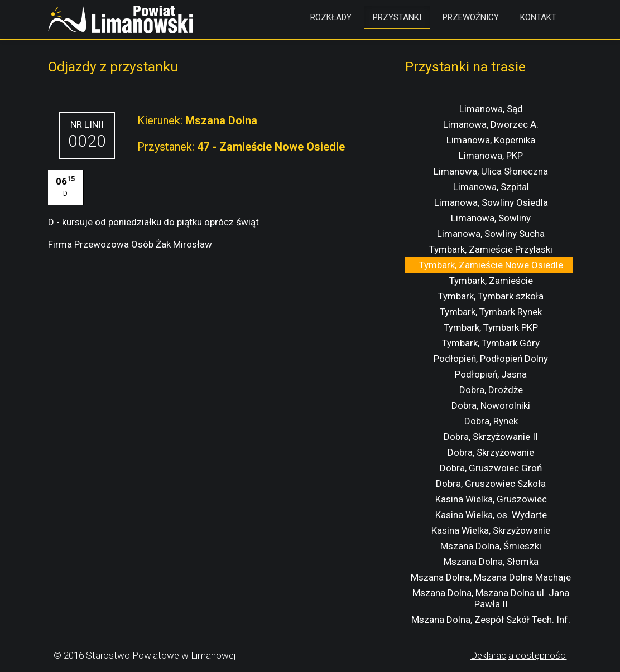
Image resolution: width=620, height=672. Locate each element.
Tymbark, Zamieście (491, 281)
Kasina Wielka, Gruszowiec (491, 499)
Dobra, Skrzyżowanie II (491, 437)
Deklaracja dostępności (519, 655)
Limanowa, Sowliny (491, 218)
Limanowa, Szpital (491, 187)
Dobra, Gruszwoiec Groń (491, 468)
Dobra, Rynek (491, 421)
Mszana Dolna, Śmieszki (491, 546)
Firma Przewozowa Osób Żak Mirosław (130, 244)
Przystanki (397, 17)
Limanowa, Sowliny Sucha (491, 234)
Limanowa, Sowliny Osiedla (491, 202)
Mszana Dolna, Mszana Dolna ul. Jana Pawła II (491, 598)
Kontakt (538, 17)
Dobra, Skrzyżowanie (491, 452)
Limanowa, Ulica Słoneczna (491, 171)
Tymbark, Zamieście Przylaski (491, 249)
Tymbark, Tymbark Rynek (491, 312)
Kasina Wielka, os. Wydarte (491, 515)
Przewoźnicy (471, 17)
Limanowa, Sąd (491, 109)
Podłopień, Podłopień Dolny (491, 359)
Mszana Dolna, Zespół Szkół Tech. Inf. (491, 620)
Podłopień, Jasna (491, 374)
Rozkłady (331, 17)
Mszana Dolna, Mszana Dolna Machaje (491, 577)
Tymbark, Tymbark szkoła (491, 296)
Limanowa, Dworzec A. (491, 124)
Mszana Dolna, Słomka (491, 562)
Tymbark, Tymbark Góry (491, 343)
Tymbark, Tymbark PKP (491, 327)
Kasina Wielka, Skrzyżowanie (491, 530)
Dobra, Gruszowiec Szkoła (491, 484)
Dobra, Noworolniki (491, 405)
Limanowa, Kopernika (491, 140)
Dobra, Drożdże (491, 390)
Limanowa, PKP (491, 156)
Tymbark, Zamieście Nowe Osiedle (491, 265)
